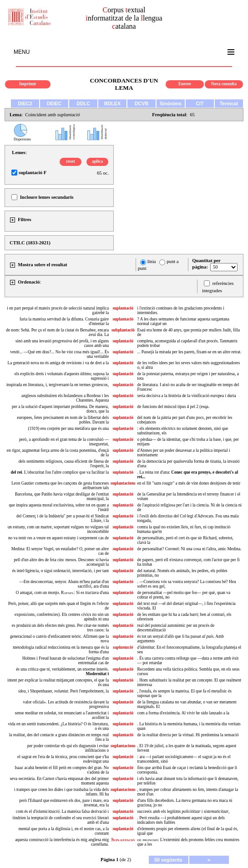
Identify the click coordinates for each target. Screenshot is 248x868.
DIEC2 (25, 103)
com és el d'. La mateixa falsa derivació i (62, 811)
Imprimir (28, 84)
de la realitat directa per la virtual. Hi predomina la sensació (188, 735)
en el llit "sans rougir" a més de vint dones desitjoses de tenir (189, 483)
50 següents (168, 860)
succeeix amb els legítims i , (184, 811)
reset (71, 161)
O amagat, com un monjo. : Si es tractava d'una (62, 593)
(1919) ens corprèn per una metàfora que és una (68, 429)
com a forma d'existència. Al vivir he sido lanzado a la (183, 713)
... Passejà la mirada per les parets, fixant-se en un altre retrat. (190, 352)
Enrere (185, 84)
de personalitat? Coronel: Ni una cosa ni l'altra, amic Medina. (190, 549)
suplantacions (123, 483)
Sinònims (171, 103)
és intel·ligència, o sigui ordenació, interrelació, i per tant (61, 571)
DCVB (142, 103)
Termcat (229, 103)
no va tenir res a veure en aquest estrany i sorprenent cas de (58, 538)
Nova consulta (224, 84)
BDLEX (112, 103)
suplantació (123, 308)
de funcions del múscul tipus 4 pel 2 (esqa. (174, 407)
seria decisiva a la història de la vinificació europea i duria (187, 396)
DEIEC (54, 103)
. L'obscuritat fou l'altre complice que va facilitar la (60, 472)
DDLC (83, 103)
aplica (97, 161)
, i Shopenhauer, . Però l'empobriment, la (63, 691)
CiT (200, 103)
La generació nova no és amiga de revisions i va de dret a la (58, 363)
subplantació (123, 330)
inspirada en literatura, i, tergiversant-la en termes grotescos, (58, 385)
